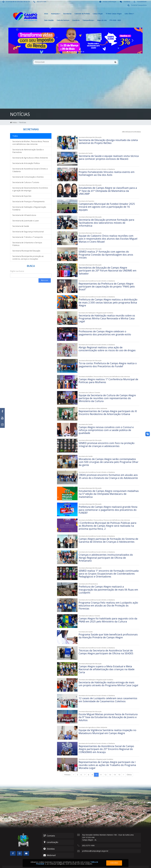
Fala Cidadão (49, 20)
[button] (18, 41)
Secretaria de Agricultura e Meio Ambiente (30, 158)
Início (46, 14)
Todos (15, 136)
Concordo (114, 863)
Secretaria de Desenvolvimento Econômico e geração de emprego (30, 189)
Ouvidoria (76, 20)
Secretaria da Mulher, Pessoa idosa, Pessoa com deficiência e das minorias (31, 143)
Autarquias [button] (56, 14)
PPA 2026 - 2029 (115, 20)
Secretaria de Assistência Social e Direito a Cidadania (30, 170)
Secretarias (67, 14)
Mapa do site (102, 20)
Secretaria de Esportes (22, 196)
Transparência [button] (88, 20)
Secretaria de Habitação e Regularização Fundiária (29, 208)
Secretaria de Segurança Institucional (28, 232)
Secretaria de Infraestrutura (24, 215)
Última (129, 768)
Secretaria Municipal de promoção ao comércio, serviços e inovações (28, 258)
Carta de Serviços (63, 20)
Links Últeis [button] (129, 14)
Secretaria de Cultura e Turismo (26, 182)
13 (110, 768)
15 (119, 768)
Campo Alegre (98, 14)
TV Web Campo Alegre (114, 14)
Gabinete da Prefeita (82, 14)
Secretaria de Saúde (21, 226)
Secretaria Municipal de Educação (26, 251)
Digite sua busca (17, 271)
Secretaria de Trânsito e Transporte (28, 237)
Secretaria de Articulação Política (26, 163)
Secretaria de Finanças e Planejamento (29, 202)
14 (115, 768)
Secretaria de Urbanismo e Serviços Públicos (27, 244)
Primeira (67, 768)
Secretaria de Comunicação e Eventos (28, 177)
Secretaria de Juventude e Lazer (26, 221)
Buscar (45, 280)
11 (101, 768)
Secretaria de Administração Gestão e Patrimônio (28, 151)
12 (105, 768)
